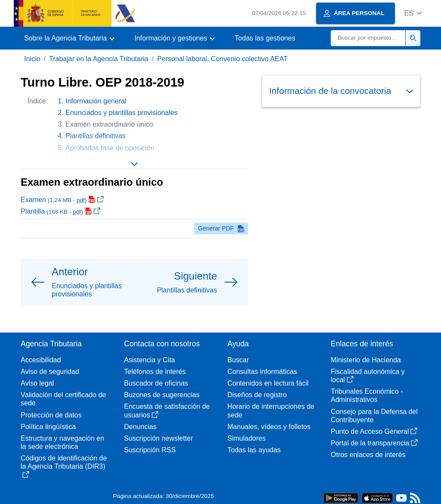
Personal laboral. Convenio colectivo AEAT (222, 59)
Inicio (32, 59)
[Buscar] (368, 38)
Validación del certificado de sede (63, 399)
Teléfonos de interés (155, 372)
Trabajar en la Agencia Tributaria (99, 59)
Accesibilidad (41, 360)
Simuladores (247, 438)
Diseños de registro (257, 395)
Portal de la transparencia (374, 443)
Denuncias (140, 427)
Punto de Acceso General (374, 431)
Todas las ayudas (254, 450)
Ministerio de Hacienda (366, 360)
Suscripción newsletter (158, 438)
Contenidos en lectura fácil (268, 383)
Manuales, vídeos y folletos (269, 427)
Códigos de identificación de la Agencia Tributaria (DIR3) (64, 466)
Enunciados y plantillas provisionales (122, 113)
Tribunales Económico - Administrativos (367, 395)
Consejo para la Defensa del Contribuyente (374, 416)
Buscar (238, 360)
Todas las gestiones (265, 38)
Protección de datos (51, 415)
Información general (96, 101)
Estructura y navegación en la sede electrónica (62, 442)
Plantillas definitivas (96, 136)
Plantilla (61, 211)
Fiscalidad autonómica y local (368, 376)
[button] (413, 13)
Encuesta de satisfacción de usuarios (167, 411)
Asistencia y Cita (149, 360)
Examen (62, 200)
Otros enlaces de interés (368, 455)
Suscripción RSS (150, 450)
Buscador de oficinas (156, 383)
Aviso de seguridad (50, 372)
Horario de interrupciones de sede (271, 411)
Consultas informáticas (262, 372)
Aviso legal (37, 383)
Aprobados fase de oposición (110, 148)
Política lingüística (48, 427)
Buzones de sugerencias (162, 395)
